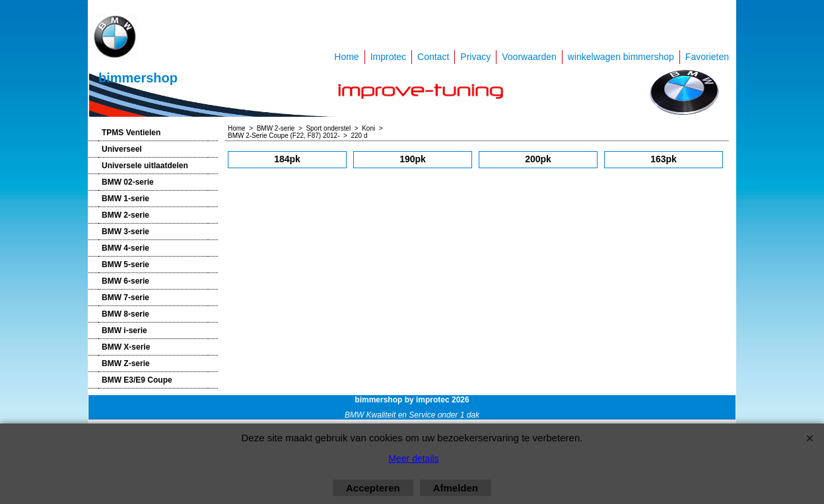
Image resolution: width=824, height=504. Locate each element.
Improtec (388, 57)
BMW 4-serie (125, 248)
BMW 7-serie (125, 298)
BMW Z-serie (126, 363)
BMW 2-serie (125, 215)
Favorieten (707, 57)
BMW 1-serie (125, 199)
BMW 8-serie (125, 314)
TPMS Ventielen (131, 133)
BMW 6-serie (125, 281)
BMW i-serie (124, 331)
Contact (433, 57)
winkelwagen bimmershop (621, 57)
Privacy (475, 57)
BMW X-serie (126, 347)
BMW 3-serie (125, 232)
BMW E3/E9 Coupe (137, 380)
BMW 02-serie (128, 182)
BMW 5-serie (125, 265)
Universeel (122, 149)
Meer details (413, 458)
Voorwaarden (529, 57)
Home (346, 57)
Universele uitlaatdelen (145, 166)
